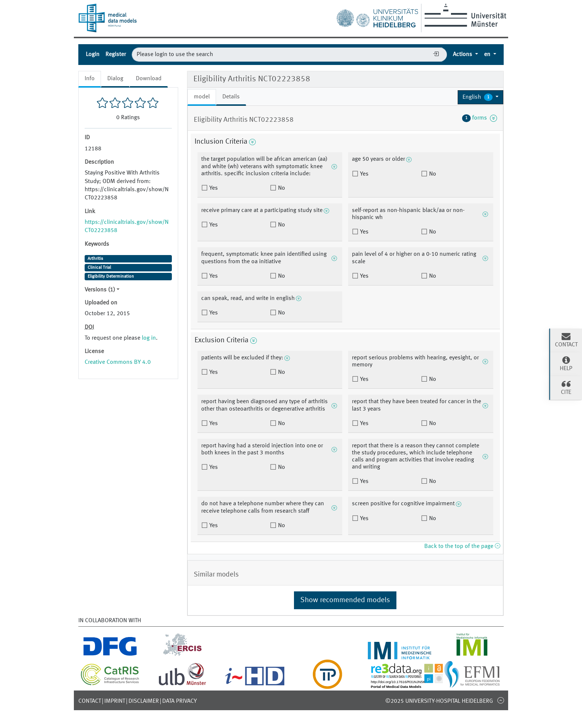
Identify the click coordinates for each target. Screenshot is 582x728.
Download (149, 79)
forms (480, 118)
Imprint (115, 701)
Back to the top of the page (462, 546)
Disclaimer (144, 701)
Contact (90, 701)
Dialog (115, 79)
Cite (566, 387)
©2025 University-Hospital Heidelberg (439, 701)
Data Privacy (179, 701)
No (281, 188)
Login (93, 55)
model (202, 97)
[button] (480, 97)
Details (231, 97)
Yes (213, 188)
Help (566, 363)
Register (116, 55)
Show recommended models (345, 600)
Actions (463, 55)
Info (90, 79)
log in (149, 338)
